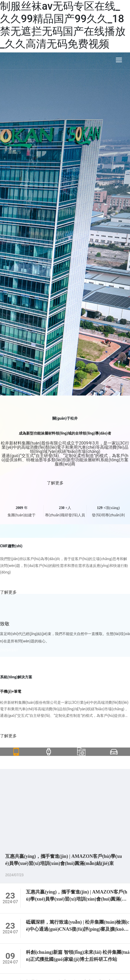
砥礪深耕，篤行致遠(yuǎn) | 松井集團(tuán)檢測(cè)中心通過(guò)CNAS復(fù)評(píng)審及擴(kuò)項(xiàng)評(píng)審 (78, 929)
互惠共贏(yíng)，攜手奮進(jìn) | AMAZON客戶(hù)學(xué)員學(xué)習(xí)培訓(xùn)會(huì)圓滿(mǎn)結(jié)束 (77, 899)
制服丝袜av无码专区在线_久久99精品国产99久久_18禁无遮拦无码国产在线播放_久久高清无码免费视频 (63, 25)
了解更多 (65, 483)
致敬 (5, 624)
